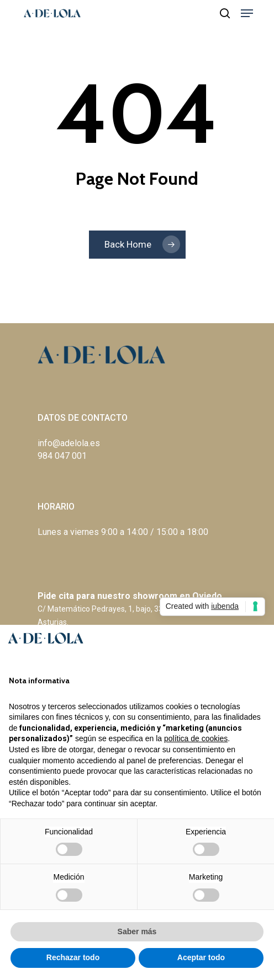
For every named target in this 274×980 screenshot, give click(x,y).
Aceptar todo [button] (201, 957)
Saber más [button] (137, 931)
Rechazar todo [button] (73, 957)
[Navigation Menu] (247, 13)
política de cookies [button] (196, 738)
